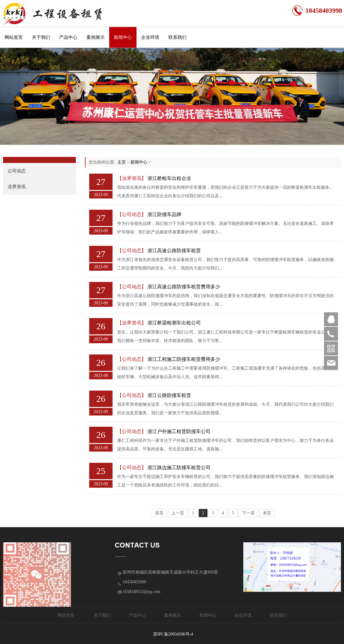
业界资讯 (17, 187)
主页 (122, 162)
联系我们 (177, 37)
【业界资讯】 (132, 178)
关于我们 (41, 37)
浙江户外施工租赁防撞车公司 (179, 431)
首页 (159, 513)
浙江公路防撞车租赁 (169, 395)
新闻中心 (123, 37)
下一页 (248, 513)
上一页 (178, 513)
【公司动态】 (132, 214)
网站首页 (14, 37)
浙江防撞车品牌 (164, 214)
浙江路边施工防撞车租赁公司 (179, 468)
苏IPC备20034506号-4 (173, 634)
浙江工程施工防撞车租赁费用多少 (184, 359)
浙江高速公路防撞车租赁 (174, 251)
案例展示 (96, 37)
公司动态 (17, 171)
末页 (267, 513)
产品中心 (68, 37)
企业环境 (150, 37)
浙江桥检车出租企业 (169, 178)
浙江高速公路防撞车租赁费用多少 (184, 287)
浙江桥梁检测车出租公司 (174, 323)
